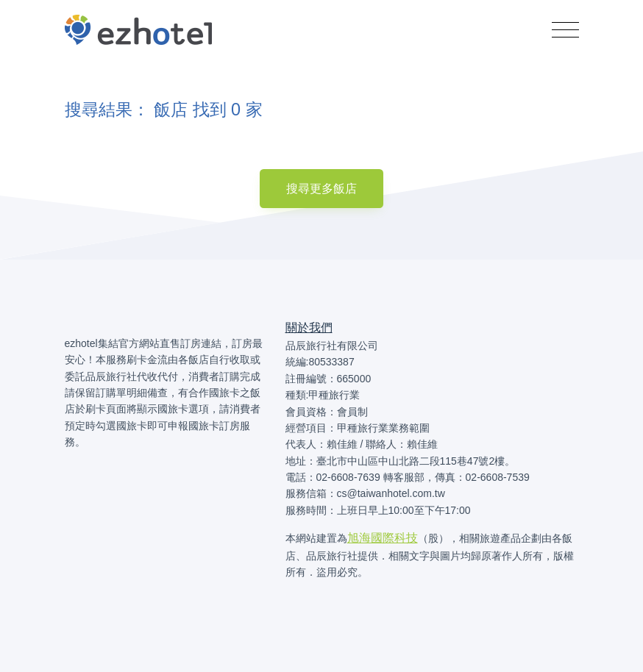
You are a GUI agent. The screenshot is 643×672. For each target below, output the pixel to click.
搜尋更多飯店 (321, 189)
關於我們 (309, 328)
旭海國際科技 (383, 538)
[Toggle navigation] (565, 30)
